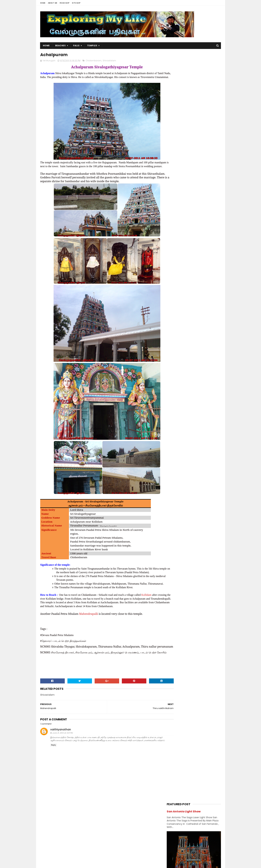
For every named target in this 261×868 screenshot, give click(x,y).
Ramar (172, 348)
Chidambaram (94, 61)
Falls (76, 46)
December (180, 426)
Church (198, 290)
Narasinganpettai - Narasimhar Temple (196, 242)
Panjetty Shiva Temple (198, 209)
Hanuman (173, 307)
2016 (173, 400)
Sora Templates (61, 864)
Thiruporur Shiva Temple (199, 194)
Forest (187, 301)
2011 (173, 422)
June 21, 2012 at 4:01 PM (62, 755)
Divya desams (199, 296)
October (179, 435)
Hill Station (174, 313)
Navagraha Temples (179, 342)
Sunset (172, 360)
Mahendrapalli (89, 629)
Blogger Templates (83, 864)
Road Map (65, 3)
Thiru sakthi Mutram (186, 444)
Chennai (205, 284)
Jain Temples (175, 319)
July (176, 454)
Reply (53, 770)
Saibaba (189, 348)
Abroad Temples (177, 278)
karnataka (197, 319)
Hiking (191, 307)
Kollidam (146, 611)
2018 (173, 390)
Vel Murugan (67, 840)
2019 (173, 386)
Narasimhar (174, 336)
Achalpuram (180, 448)
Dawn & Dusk (175, 296)
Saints (207, 348)
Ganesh (206, 301)
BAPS (171, 284)
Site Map (76, 3)
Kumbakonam (193, 325)
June (177, 459)
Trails (209, 360)
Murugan (188, 331)
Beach (186, 284)
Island (208, 313)
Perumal (203, 342)
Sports (196, 354)
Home (43, 3)
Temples (92, 46)
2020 (174, 381)
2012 (173, 418)
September (181, 440)
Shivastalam (109, 61)
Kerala (172, 325)
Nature (193, 336)
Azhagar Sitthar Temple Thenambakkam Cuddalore (201, 226)
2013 (173, 413)
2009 (174, 464)
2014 (173, 409)
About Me (53, 3)
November (180, 431)
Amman (200, 278)
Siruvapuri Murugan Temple (201, 255)
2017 (173, 395)
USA (170, 366)
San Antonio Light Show (184, 62)
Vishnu (188, 366)
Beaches (60, 46)
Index (193, 313)
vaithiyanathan (61, 751)
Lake (171, 331)
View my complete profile (70, 845)
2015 (173, 404)
